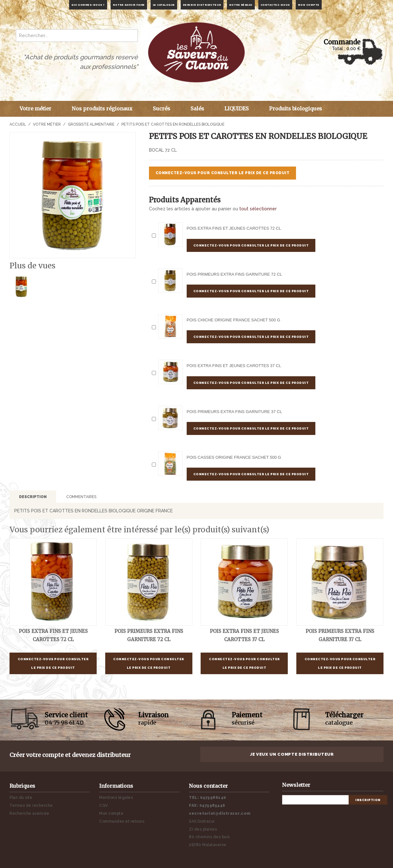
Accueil (18, 124)
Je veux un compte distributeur (292, 754)
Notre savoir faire (129, 5)
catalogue (339, 723)
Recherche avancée (29, 813)
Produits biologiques (296, 109)
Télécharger (344, 715)
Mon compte (111, 813)
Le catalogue (164, 5)
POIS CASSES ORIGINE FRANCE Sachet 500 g (234, 457)
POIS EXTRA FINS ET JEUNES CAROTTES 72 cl (234, 228)
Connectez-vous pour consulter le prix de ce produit (223, 173)
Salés (197, 109)
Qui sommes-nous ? (88, 5)
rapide (147, 723)
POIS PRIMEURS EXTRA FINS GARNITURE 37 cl (234, 412)
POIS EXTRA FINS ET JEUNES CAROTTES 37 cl (234, 366)
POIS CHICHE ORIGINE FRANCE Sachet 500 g (233, 320)
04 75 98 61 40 (64, 723)
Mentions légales (116, 798)
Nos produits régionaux (102, 109)
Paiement (247, 715)
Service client (66, 715)
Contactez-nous (275, 5)
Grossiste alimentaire (91, 124)
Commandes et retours (122, 821)
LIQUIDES (237, 109)
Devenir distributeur (202, 5)
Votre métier (35, 109)
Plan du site (21, 798)
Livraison (153, 715)
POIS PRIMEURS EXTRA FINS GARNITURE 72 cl (234, 274)
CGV (104, 806)
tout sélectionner (258, 209)
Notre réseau (241, 5)
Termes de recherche (31, 806)
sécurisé (243, 723)
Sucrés (161, 109)
